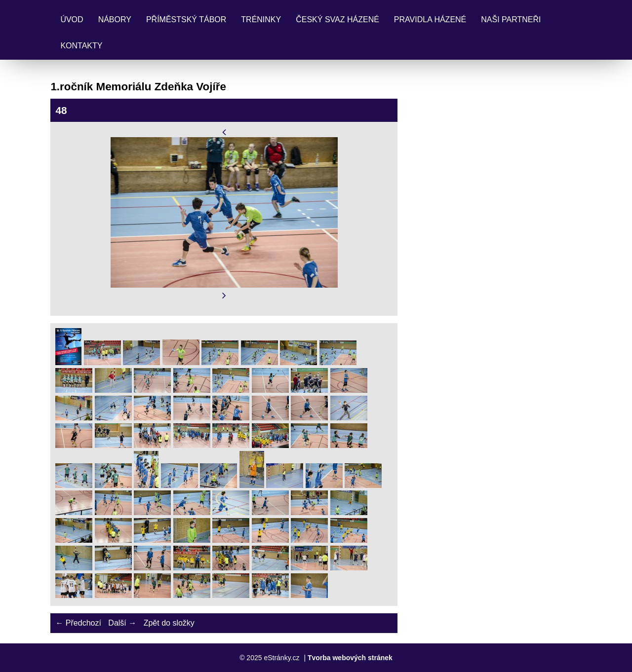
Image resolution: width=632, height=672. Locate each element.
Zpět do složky (169, 623)
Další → (122, 623)
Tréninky (261, 19)
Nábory (115, 19)
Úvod (72, 19)
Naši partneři (511, 19)
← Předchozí (78, 623)
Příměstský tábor (186, 19)
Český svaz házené (337, 19)
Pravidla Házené (430, 19)
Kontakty (81, 46)
